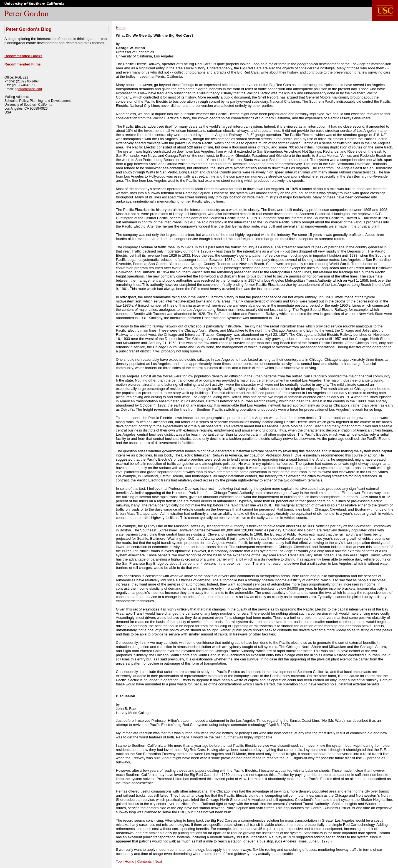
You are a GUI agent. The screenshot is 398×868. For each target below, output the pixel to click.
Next (158, 861)
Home (121, 28)
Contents (144, 861)
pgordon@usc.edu (28, 89)
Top (119, 861)
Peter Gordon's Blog (29, 29)
